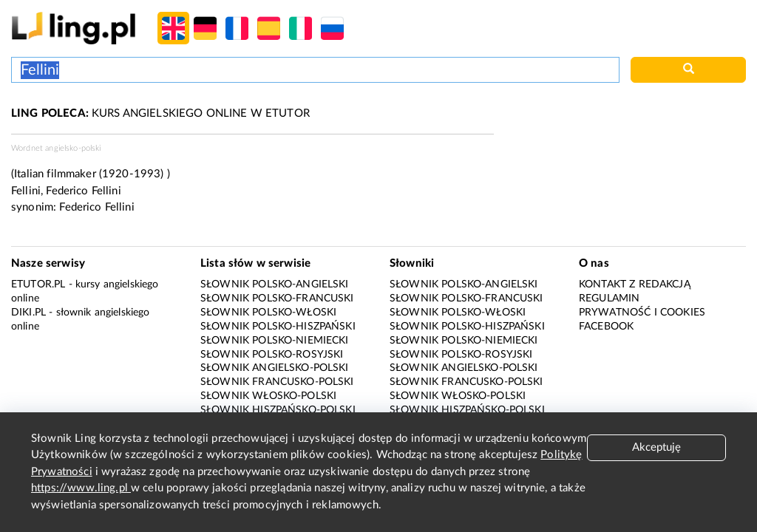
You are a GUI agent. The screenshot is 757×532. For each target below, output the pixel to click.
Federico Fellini (96, 207)
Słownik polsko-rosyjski (272, 355)
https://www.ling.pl (81, 488)
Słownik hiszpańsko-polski (278, 410)
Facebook (606, 327)
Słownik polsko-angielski (275, 284)
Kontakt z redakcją (635, 284)
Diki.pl (28, 313)
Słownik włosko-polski (268, 396)
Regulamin (609, 299)
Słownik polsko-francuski (277, 299)
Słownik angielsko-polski (275, 368)
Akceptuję (656, 447)
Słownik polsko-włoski (268, 313)
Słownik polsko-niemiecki (275, 341)
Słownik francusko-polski (277, 382)
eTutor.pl (38, 284)
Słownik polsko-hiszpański (278, 327)
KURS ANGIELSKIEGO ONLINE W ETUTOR (160, 113)
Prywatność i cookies (642, 313)
